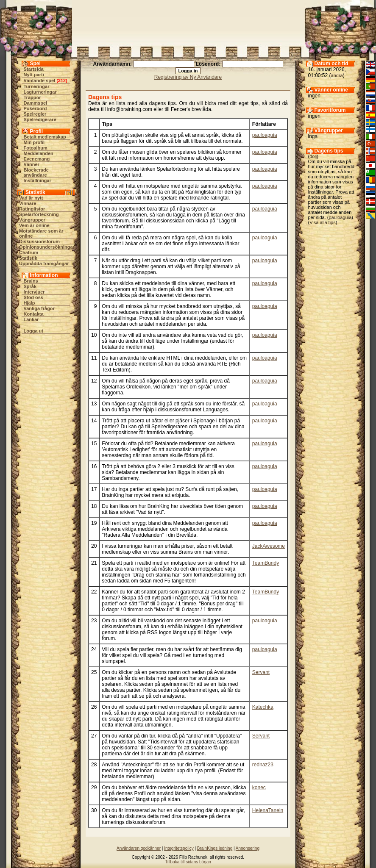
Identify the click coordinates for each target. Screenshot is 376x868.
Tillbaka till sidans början (188, 862)
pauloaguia (265, 135)
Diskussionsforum (39, 241)
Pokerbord (35, 108)
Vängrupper (32, 220)
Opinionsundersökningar (47, 247)
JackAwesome (269, 546)
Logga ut (33, 331)
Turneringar (37, 86)
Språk (30, 286)
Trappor (32, 97)
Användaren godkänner (139, 848)
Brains (31, 281)
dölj (313, 156)
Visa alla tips (323, 222)
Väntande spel (40, 80)
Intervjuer (34, 292)
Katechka (263, 707)
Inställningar (38, 180)
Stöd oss (33, 297)
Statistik (28, 258)
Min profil (34, 142)
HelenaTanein (268, 810)
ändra (337, 75)
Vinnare (28, 203)
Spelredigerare (40, 119)
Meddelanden (39, 153)
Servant (261, 672)
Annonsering (248, 848)
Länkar (31, 319)
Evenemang (37, 159)
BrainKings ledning (215, 848)
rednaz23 (263, 765)
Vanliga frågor (39, 308)
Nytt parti (34, 75)
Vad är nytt (31, 198)
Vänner (32, 164)
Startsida (34, 69)
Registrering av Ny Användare (188, 77)
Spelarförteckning (39, 214)
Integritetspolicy (179, 848)
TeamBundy (266, 563)
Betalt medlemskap (45, 137)
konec (259, 788)
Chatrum (29, 252)
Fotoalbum (36, 148)
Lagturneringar (40, 92)
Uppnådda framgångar (44, 263)
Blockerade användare (36, 172)
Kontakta (34, 314)
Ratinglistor (32, 209)
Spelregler (35, 114)
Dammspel (36, 103)
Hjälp (29, 303)
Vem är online (34, 225)
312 (62, 80)
